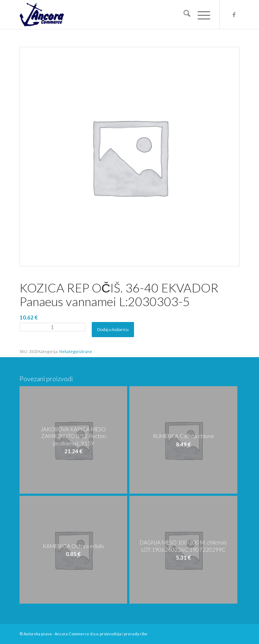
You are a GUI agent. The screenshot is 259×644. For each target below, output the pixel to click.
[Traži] (183, 14)
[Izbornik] (200, 14)
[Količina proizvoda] (52, 327)
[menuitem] (183, 14)
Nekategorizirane (76, 351)
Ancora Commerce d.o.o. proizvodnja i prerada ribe (101, 634)
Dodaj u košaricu (113, 329)
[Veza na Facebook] (234, 15)
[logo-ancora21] (108, 14)
